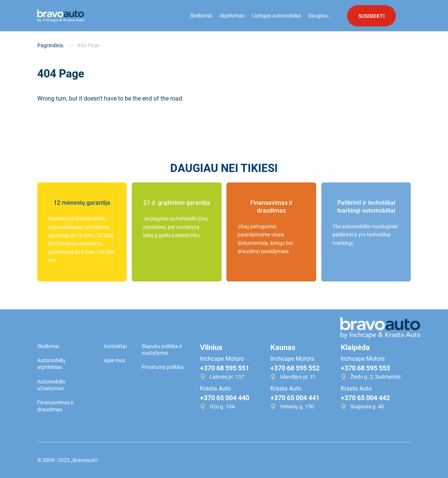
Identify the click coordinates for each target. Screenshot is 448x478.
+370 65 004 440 (225, 398)
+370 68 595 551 (225, 368)
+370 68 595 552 (295, 368)
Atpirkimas (232, 16)
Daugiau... (320, 16)
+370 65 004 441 (295, 398)
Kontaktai (115, 346)
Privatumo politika (163, 367)
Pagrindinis (50, 45)
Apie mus (115, 360)
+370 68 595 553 (365, 368)
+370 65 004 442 (365, 398)
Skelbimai (201, 16)
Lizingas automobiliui (276, 16)
